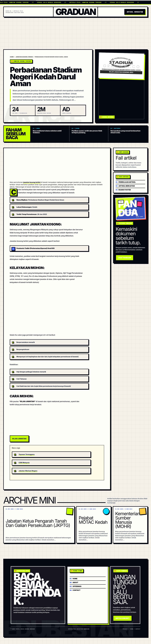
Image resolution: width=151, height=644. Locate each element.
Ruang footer (123, 190)
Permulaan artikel (126, 182)
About (74, 582)
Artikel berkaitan (125, 186)
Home (12, 57)
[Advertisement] (75, 32)
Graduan (75, 12)
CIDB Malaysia (24, 463)
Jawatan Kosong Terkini (24, 57)
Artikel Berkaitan (135, 12)
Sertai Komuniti (122, 618)
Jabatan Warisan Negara (28, 471)
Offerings (76, 586)
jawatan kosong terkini (32, 182)
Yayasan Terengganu (27, 454)
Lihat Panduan (125, 258)
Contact (75, 590)
